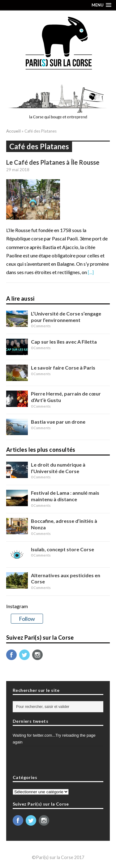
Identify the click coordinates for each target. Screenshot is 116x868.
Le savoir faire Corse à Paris (63, 368)
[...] (91, 272)
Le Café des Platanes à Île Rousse (53, 162)
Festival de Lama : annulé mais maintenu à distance (65, 496)
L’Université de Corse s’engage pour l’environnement (66, 317)
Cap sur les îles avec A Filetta (64, 342)
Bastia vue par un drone (58, 422)
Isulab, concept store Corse (62, 549)
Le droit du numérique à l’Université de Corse (58, 468)
